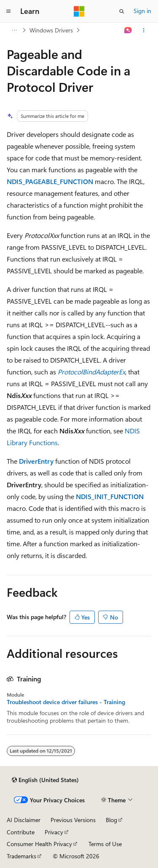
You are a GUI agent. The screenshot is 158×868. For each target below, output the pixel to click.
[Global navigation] (8, 11)
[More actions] (144, 30)
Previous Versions (73, 820)
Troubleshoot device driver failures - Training (66, 702)
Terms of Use (105, 844)
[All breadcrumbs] (14, 30)
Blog (111, 820)
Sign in (142, 11)
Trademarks (21, 856)
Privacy (54, 832)
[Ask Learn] (128, 30)
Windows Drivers (51, 30)
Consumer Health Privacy (39, 844)
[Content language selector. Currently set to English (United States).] (45, 780)
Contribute (21, 832)
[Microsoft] (79, 11)
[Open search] (122, 11)
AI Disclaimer (24, 820)
